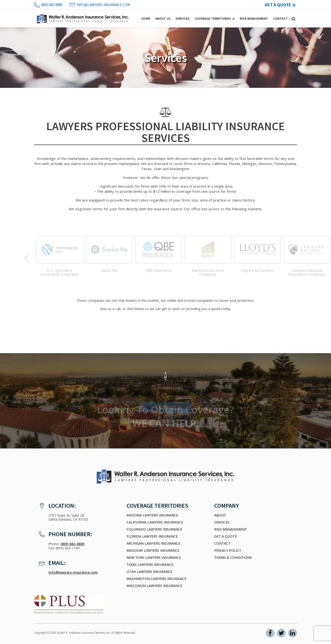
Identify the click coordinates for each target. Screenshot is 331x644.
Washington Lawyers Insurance (156, 579)
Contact (280, 18)
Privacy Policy (228, 551)
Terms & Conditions (233, 558)
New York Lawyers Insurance (154, 558)
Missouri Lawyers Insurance (153, 551)
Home (146, 18)
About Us (163, 18)
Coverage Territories (215, 18)
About (220, 515)
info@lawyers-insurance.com (73, 572)
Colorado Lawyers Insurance (154, 529)
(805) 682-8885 (72, 544)
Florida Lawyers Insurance (152, 536)
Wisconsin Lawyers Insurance (154, 586)
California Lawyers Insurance (155, 522)
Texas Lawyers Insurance (150, 565)
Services (183, 18)
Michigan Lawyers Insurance (153, 543)
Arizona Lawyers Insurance (152, 515)
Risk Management (254, 18)
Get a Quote (225, 536)
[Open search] (294, 19)
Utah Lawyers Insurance (149, 572)
